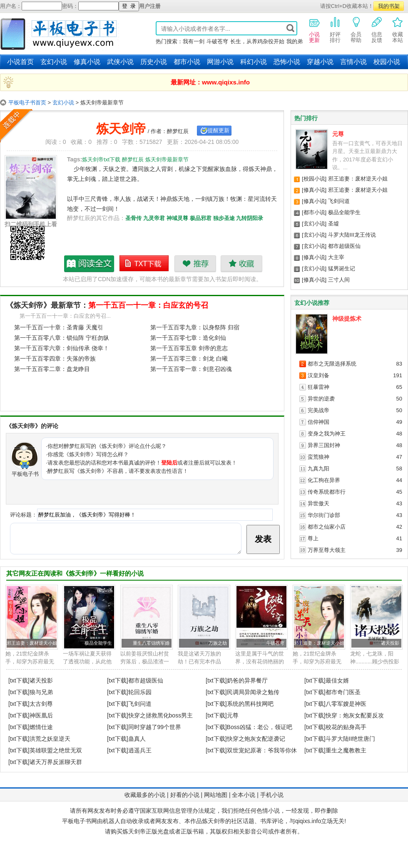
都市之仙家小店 (327, 527)
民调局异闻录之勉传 (253, 692)
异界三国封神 (324, 445)
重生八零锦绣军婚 (151, 643)
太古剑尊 (41, 704)
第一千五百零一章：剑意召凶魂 (191, 369)
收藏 (241, 264)
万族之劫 (218, 643)
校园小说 (387, 62)
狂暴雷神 (318, 387)
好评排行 (335, 30)
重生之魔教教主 (346, 750)
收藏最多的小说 (145, 795)
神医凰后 (41, 715)
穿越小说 (320, 62)
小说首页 (20, 62)
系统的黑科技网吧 (250, 704)
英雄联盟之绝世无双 (56, 750)
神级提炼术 (347, 319)
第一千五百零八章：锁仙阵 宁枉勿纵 (62, 338)
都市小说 (187, 62)
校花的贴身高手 (346, 727)
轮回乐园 (140, 692)
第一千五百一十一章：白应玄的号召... (65, 316)
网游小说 (220, 62)
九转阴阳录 (250, 218)
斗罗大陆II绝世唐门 (351, 739)
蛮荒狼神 (318, 457)
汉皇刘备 (318, 375)
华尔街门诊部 (324, 515)
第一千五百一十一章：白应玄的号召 (148, 305)
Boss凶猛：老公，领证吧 (260, 727)
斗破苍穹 (217, 41)
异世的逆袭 (321, 399)
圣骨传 (133, 218)
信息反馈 (377, 30)
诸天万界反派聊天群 (56, 762)
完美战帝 (318, 410)
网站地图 (216, 795)
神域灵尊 (177, 218)
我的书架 (389, 6)
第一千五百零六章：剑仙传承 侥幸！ (62, 348)
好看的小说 (185, 795)
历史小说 (154, 62)
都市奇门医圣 (343, 692)
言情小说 (353, 62)
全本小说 (244, 795)
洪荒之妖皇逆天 (50, 739)
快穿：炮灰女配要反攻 (355, 715)
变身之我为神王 (327, 434)
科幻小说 (254, 62)
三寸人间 (339, 280)
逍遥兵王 (140, 750)
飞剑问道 (339, 201)
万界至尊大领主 (327, 550)
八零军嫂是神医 (346, 704)
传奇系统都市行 (327, 492)
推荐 (195, 264)
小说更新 (314, 30)
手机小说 (272, 795)
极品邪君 (201, 218)
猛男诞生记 (342, 268)
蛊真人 (137, 739)
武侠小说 (120, 62)
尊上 (313, 538)
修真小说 (87, 62)
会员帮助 (356, 30)
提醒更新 (219, 130)
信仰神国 (318, 422)
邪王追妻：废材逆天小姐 (358, 179)
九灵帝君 (154, 218)
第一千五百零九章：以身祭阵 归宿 (195, 327)
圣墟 (333, 224)
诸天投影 (390, 643)
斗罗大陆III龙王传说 (352, 235)
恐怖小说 (287, 62)
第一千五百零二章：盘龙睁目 (52, 369)
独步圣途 (224, 218)
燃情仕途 (41, 727)
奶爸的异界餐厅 (247, 680)
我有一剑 (194, 41)
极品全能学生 (344, 212)
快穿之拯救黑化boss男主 (161, 715)
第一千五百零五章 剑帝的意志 (189, 348)
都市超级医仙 (344, 246)
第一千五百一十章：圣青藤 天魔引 (59, 327)
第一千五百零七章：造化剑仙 (188, 338)
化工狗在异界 (324, 480)
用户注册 (150, 6)
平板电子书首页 (27, 103)
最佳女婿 (337, 680)
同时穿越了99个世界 (155, 727)
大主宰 (336, 257)
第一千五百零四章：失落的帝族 (55, 359)
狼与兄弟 (41, 692)
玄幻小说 (54, 62)
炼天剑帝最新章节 (90, 264)
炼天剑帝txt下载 (144, 264)
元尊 (338, 134)
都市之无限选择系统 (332, 364)
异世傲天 (318, 503)
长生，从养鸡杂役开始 (257, 41)
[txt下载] (19, 680)
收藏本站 (398, 30)
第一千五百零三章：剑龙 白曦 (189, 359)
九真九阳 (318, 469)
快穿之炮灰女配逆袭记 (256, 739)
